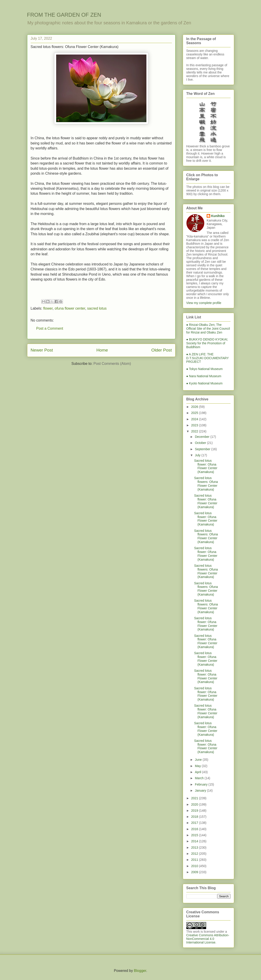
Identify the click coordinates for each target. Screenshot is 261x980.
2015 (195, 835)
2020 (195, 804)
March (200, 778)
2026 (195, 407)
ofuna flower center (70, 308)
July (198, 455)
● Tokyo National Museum (205, 369)
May (198, 766)
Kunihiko (218, 216)
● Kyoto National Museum (204, 383)
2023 (195, 425)
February (202, 784)
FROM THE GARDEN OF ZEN (64, 15)
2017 (195, 823)
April (199, 772)
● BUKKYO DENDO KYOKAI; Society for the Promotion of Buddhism (207, 343)
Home (102, 350)
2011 (195, 860)
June (199, 760)
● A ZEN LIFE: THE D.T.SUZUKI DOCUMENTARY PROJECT (208, 358)
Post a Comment (50, 328)
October (201, 443)
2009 (195, 872)
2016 (195, 829)
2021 (195, 798)
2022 (195, 431)
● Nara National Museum (204, 376)
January (201, 790)
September (203, 449)
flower (48, 308)
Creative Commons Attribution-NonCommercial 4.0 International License (208, 939)
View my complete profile (204, 303)
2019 (195, 811)
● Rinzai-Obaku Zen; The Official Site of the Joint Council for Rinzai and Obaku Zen (208, 329)
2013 (195, 848)
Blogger (140, 971)
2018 (195, 817)
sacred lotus (97, 308)
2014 (195, 841)
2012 (195, 854)
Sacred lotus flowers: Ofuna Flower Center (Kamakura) (206, 484)
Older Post (162, 350)
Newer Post (42, 350)
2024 (195, 419)
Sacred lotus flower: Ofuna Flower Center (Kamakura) (206, 466)
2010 (195, 866)
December (203, 437)
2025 (195, 413)
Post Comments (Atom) (112, 364)
